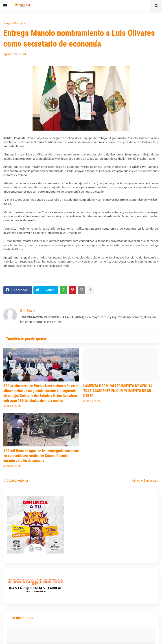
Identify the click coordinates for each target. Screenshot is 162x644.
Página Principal (15, 23)
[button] (5, 6)
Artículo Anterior (17, 480)
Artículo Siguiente (144, 480)
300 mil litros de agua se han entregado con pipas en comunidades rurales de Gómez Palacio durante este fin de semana (41, 456)
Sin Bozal (28, 311)
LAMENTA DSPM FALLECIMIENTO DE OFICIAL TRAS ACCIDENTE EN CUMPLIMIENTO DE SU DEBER (118, 391)
